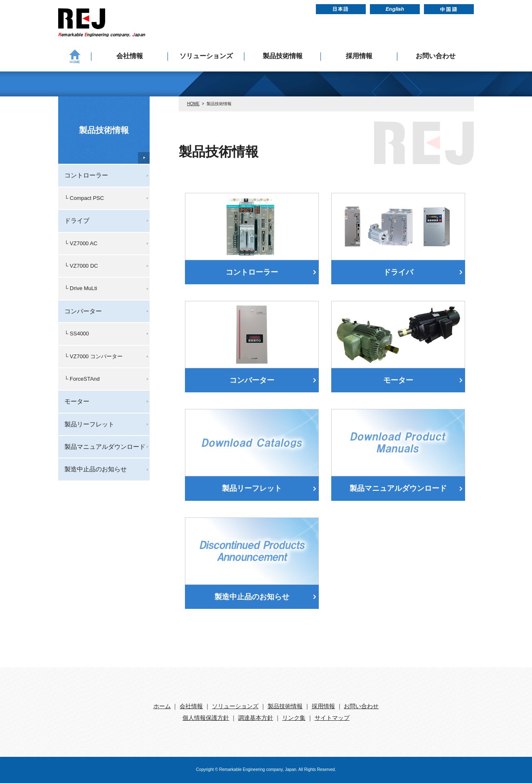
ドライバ (398, 272)
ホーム (162, 706)
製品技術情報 (283, 56)
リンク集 (294, 718)
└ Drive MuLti (81, 288)
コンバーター (252, 380)
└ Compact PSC (84, 198)
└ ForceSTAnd (82, 379)
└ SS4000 (77, 334)
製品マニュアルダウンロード (398, 488)
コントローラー (252, 272)
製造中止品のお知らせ (252, 597)
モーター (398, 380)
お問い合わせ (436, 56)
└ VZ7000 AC (81, 243)
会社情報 (130, 56)
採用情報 (359, 56)
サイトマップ (332, 718)
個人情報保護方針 (206, 718)
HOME (193, 104)
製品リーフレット (252, 488)
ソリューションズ (206, 56)
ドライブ (77, 220)
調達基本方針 (256, 718)
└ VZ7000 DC (81, 266)
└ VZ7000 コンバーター (94, 356)
